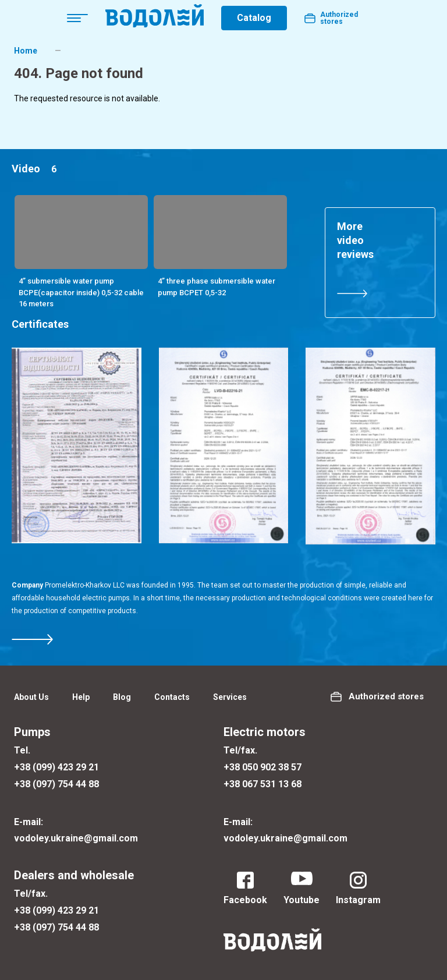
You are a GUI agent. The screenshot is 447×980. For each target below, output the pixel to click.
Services (230, 697)
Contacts (172, 697)
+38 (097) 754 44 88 (56, 784)
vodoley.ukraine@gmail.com (76, 838)
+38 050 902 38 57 (262, 767)
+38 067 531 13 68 (262, 784)
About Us (31, 697)
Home (26, 51)
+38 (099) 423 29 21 (56, 767)
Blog (122, 697)
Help (81, 697)
